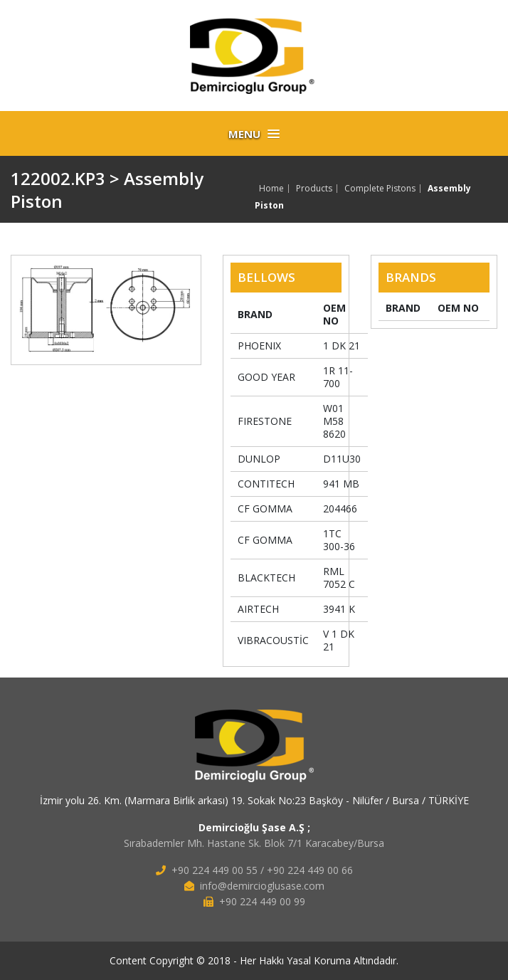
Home (271, 189)
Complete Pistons (380, 189)
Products (314, 189)
